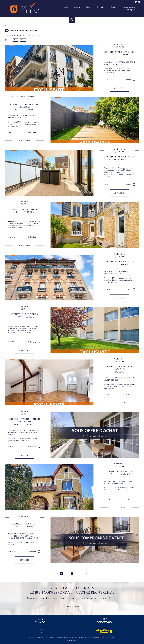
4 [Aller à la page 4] (74, 574)
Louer (88, 7)
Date (23, 40)
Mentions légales (83, 637)
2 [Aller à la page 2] (66, 574)
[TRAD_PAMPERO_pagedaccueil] (25, 12)
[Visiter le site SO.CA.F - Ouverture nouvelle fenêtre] (104, 631)
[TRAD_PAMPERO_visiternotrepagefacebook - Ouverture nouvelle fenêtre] (40, 631)
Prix (16, 40)
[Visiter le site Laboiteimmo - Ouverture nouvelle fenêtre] (72, 641)
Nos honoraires (73, 637)
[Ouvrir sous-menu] (137, 10)
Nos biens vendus (129, 7)
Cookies (112, 637)
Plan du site (65, 637)
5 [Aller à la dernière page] (83, 574)
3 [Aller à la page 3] (70, 574)
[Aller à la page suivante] (87, 574)
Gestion (114, 7)
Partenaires (96, 637)
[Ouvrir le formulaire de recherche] (72, 20)
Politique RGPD (105, 637)
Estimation (101, 7)
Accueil (66, 7)
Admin (90, 637)
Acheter (77, 7)
